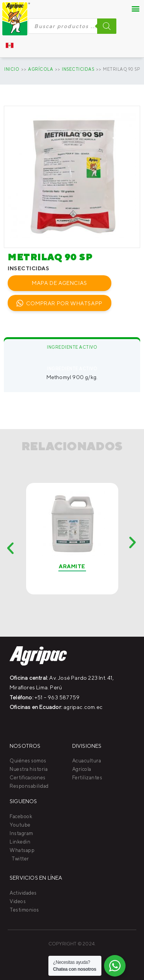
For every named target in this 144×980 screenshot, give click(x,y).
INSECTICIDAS (78, 69)
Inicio (12, 69)
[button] (136, 8)
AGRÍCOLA (41, 69)
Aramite (72, 566)
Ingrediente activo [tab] (72, 347)
